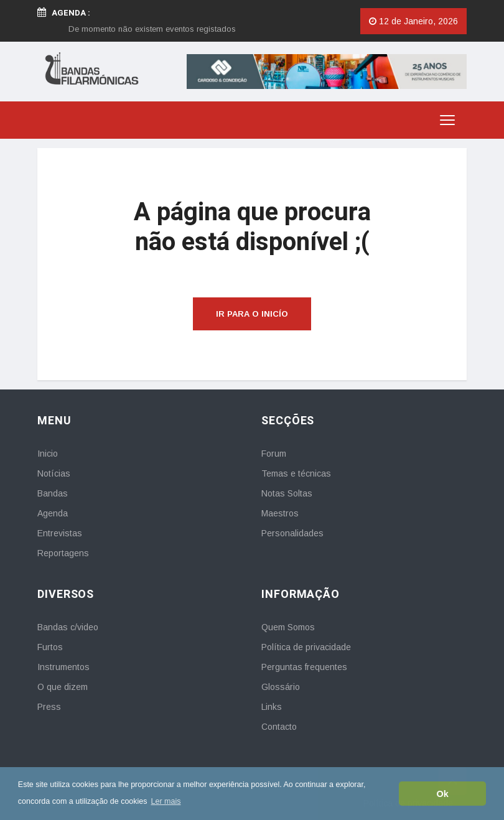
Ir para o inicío (252, 314)
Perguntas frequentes (304, 667)
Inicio (48, 454)
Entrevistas (60, 533)
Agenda (53, 513)
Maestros (280, 513)
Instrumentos (63, 667)
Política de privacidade (306, 647)
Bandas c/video (68, 627)
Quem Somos (288, 627)
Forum (274, 454)
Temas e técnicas (296, 473)
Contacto (279, 727)
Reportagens (63, 553)
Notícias (54, 473)
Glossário (281, 687)
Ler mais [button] (166, 801)
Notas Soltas (287, 493)
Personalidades (292, 533)
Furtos (50, 647)
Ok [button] (443, 794)
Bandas (53, 493)
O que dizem (63, 687)
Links (272, 707)
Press (49, 707)
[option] (152, 29)
